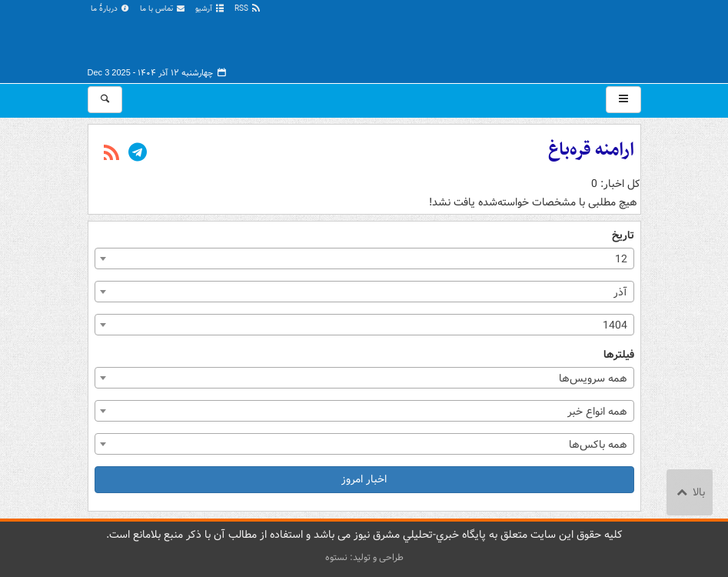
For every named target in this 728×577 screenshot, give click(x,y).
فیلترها (619, 355)
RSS (248, 9)
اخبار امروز (364, 479)
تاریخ (623, 236)
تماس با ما (163, 9)
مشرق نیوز (526, 38)
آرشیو (210, 9)
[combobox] (364, 258)
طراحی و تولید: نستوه (364, 557)
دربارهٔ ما (111, 9)
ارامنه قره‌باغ (591, 150)
